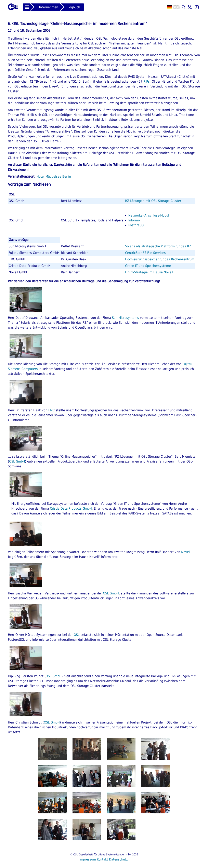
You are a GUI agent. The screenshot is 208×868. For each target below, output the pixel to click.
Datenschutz (118, 859)
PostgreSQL (137, 225)
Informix (134, 220)
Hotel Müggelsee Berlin (54, 176)
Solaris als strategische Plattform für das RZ (158, 246)
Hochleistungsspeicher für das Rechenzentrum (160, 259)
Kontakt (102, 859)
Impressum (88, 859)
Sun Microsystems (125, 318)
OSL (77, 635)
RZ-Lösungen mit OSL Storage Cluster (153, 201)
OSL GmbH (17, 461)
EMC (51, 410)
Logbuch (74, 7)
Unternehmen (48, 7)
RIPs (147, 81)
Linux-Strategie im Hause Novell (149, 272)
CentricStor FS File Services (145, 253)
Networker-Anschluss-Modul (149, 215)
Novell (186, 552)
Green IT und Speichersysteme (148, 266)
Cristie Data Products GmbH (71, 508)
